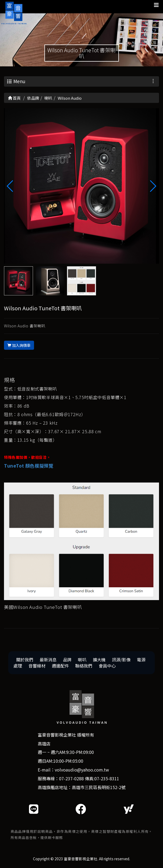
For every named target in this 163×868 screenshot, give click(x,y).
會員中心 (107, 666)
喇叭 (82, 660)
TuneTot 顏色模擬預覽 (29, 466)
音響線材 (37, 666)
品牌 (67, 660)
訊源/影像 (121, 660)
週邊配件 (60, 666)
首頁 (14, 98)
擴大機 (99, 660)
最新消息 (48, 660)
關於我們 (25, 660)
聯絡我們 (84, 666)
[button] (153, 186)
